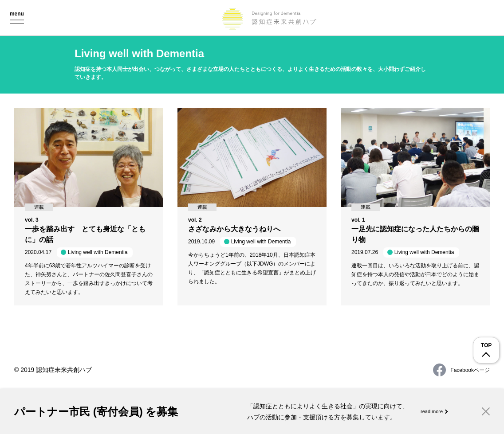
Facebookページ (461, 370)
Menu (17, 18)
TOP (486, 345)
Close (486, 411)
